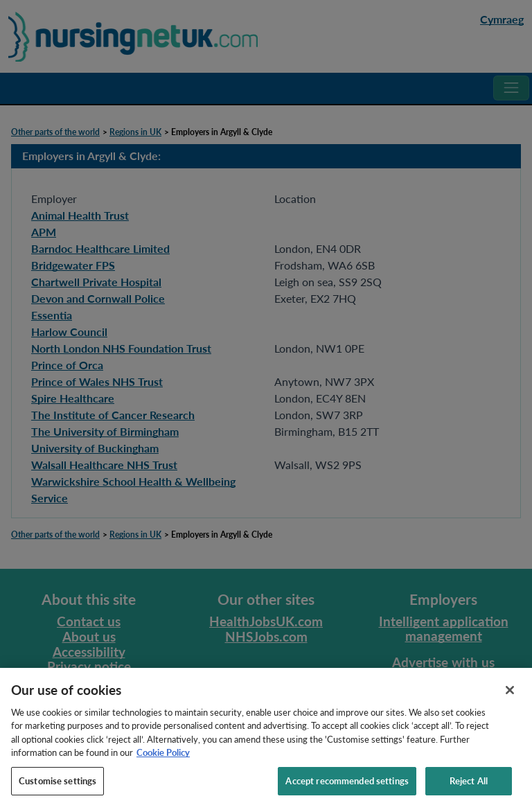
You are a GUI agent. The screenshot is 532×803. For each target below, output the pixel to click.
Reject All (469, 786)
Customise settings (57, 786)
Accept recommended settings (347, 786)
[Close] (510, 695)
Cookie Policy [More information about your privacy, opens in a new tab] (163, 757)
